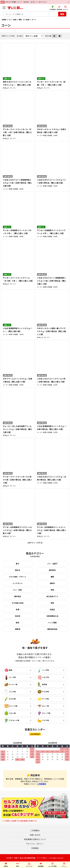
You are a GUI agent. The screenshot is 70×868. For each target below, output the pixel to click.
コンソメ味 (13, 706)
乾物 (52, 590)
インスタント (18, 583)
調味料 (52, 583)
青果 (18, 609)
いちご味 (45, 677)
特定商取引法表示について (35, 839)
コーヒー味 (13, 684)
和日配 (18, 616)
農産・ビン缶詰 (24, 19)
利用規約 (35, 848)
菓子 (18, 564)
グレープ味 (46, 713)
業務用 (18, 629)
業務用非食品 (52, 629)
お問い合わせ (35, 835)
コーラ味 (12, 677)
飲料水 (18, 570)
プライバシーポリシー (35, 844)
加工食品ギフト (52, 596)
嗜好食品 (18, 596)
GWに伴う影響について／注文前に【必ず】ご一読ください (26, 2)
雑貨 (18, 623)
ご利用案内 (42, 784)
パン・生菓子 (52, 564)
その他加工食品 (18, 603)
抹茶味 (45, 684)
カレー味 (45, 706)
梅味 (11, 670)
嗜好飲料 (52, 570)
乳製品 (52, 609)
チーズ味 (45, 699)
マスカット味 (14, 720)
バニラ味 (12, 692)
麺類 (52, 577)
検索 (62, 14)
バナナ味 (45, 720)
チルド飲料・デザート (18, 577)
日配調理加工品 (52, 616)
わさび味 (12, 699)
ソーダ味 (45, 670)
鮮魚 (52, 603)
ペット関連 (52, 623)
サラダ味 (45, 692)
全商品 (4, 19)
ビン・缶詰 (12, 19)
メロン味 (12, 713)
